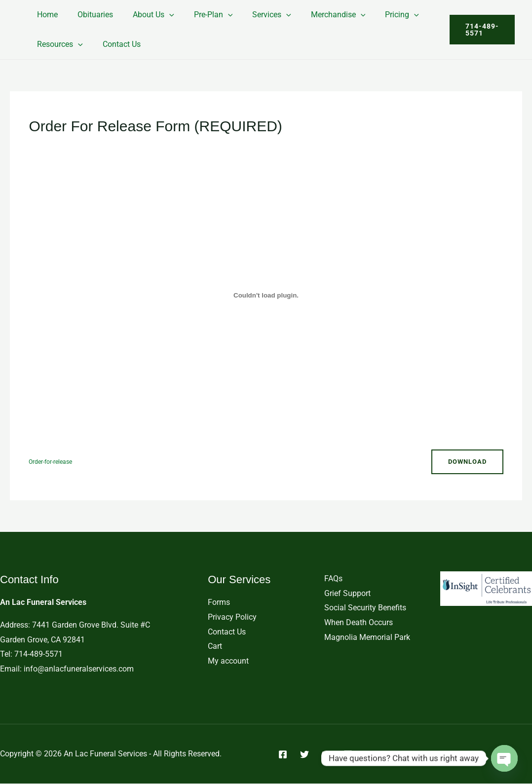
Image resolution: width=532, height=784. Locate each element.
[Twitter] (304, 754)
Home (45, 15)
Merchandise (317, 15)
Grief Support (347, 593)
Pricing (376, 15)
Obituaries (89, 15)
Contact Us (116, 44)
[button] (159, 15)
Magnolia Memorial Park (367, 637)
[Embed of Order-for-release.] (266, 295)
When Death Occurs (359, 623)
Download (466, 462)
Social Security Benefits (365, 608)
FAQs (333, 579)
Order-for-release (53, 462)
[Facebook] (283, 754)
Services (254, 15)
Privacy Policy (232, 617)
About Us (144, 15)
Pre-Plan (200, 15)
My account (228, 661)
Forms (219, 603)
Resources (58, 44)
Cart (215, 647)
